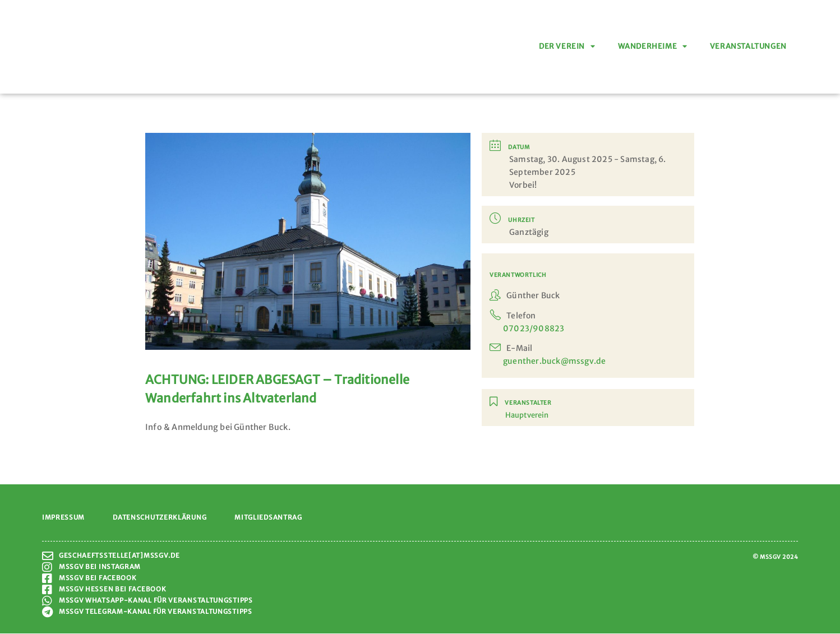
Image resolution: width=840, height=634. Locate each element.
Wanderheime (653, 47)
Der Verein (567, 47)
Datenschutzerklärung (160, 517)
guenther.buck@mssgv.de (554, 361)
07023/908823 (534, 328)
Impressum (63, 517)
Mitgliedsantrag (268, 517)
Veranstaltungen (748, 46)
